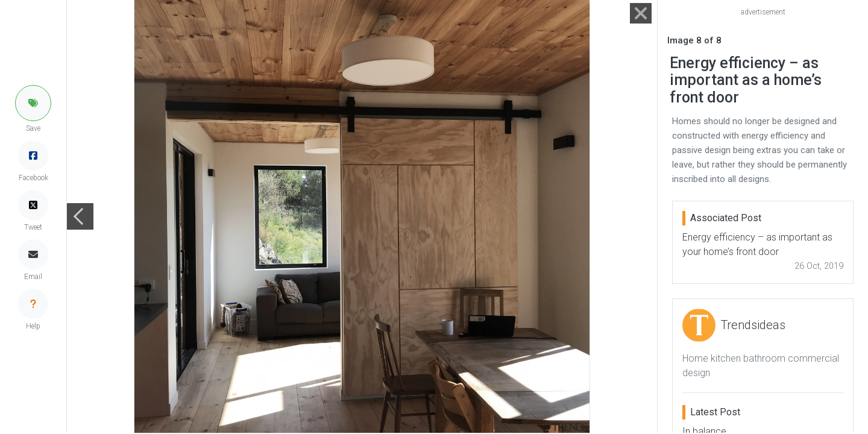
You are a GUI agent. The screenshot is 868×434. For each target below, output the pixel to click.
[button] (33, 103)
